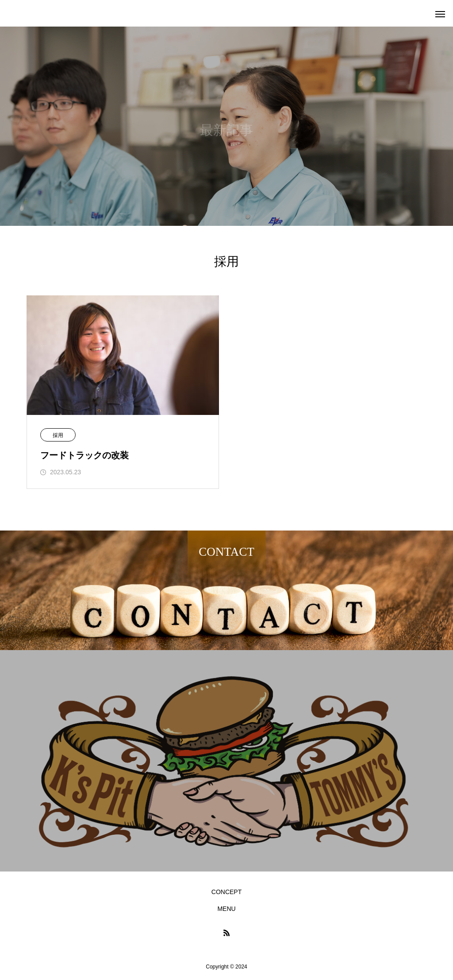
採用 (58, 435)
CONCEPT (226, 892)
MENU (226, 909)
